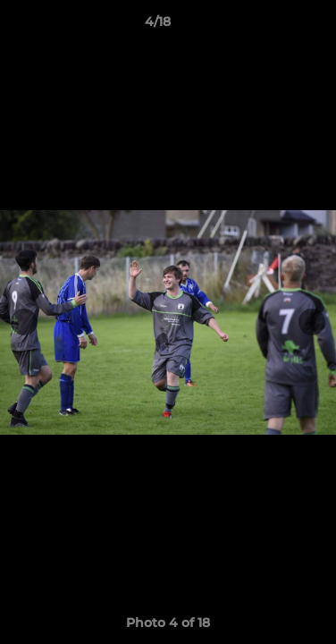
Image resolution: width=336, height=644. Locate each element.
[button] (272, 26)
